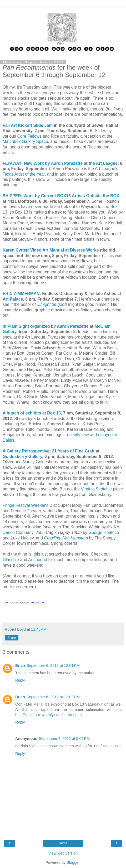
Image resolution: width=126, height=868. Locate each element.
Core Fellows (29, 136)
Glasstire (11, 560)
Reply (20, 680)
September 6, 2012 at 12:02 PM (53, 697)
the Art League (103, 163)
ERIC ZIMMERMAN (21, 294)
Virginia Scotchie (96, 489)
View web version (63, 853)
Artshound (38, 560)
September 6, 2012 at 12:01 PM (53, 666)
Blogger (73, 862)
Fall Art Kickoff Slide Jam (28, 125)
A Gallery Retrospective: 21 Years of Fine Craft (49, 451)
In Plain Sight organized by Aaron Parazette (46, 326)
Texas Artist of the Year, (24, 174)
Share (12, 638)
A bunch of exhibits (22, 413)
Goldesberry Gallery (22, 457)
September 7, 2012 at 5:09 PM (64, 739)
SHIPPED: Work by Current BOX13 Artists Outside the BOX (61, 196)
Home (63, 843)
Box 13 (53, 413)
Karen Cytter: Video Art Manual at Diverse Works (51, 250)
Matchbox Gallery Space (25, 141)
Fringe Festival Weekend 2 (27, 505)
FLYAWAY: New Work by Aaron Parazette (43, 163)
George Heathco (104, 532)
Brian (20, 666)
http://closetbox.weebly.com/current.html (49, 715)
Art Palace (13, 299)
